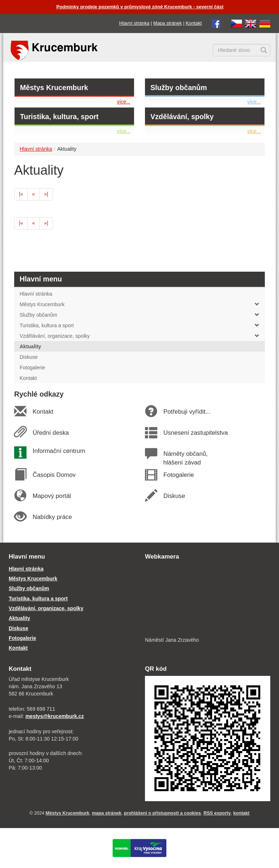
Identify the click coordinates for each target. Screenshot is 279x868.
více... (124, 102)
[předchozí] (33, 194)
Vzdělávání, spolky (182, 117)
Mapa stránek (168, 23)
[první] (21, 194)
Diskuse (174, 496)
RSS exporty (217, 813)
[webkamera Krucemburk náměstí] (208, 599)
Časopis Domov (54, 475)
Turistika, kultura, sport (59, 117)
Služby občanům (179, 88)
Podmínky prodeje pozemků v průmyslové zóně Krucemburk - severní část (140, 7)
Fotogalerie (178, 475)
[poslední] (46, 194)
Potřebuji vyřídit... (187, 412)
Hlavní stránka (134, 23)
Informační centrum (59, 451)
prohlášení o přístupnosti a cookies (162, 813)
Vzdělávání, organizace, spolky (139, 336)
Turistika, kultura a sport (139, 325)
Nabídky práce (52, 517)
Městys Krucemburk (54, 88)
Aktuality (19, 618)
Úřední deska (50, 433)
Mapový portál (52, 496)
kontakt (241, 813)
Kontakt (194, 23)
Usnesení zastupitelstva (195, 433)
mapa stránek (107, 813)
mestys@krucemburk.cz (55, 716)
